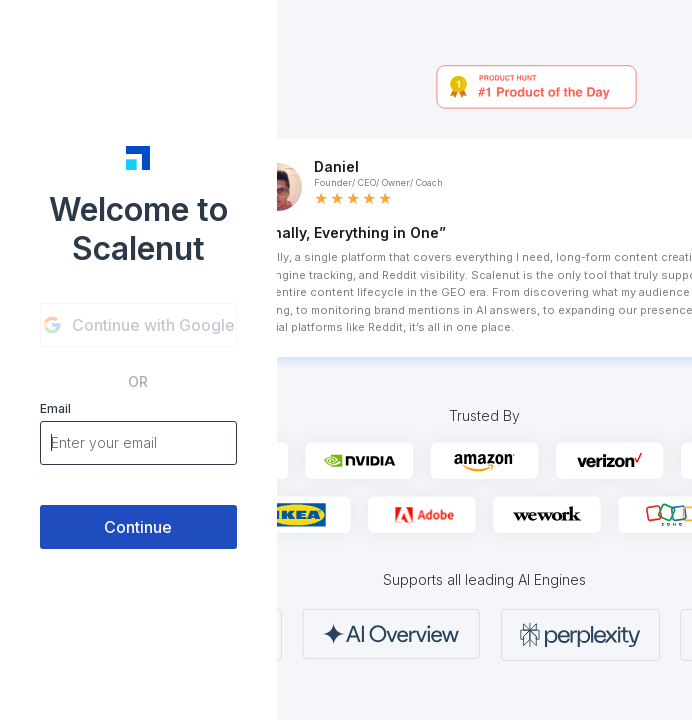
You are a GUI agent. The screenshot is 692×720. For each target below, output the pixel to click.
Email (55, 408)
